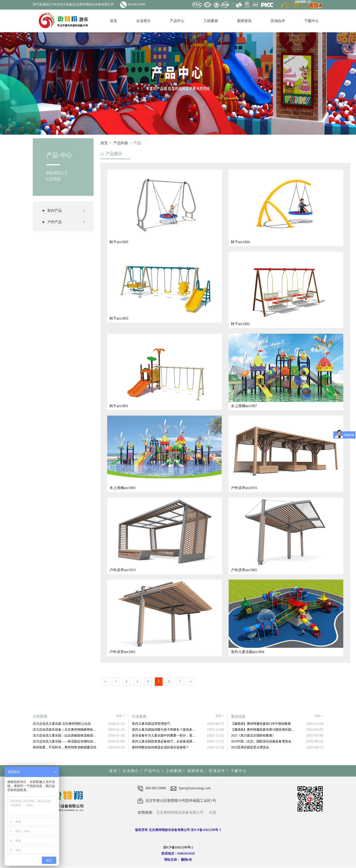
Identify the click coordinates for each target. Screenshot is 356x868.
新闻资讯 (244, 21)
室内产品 (54, 211)
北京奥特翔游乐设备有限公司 (180, 813)
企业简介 (143, 21)
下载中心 (311, 21)
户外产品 (54, 222)
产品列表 (121, 143)
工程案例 (211, 21)
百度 (213, 813)
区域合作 (278, 21)
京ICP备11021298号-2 (178, 848)
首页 (114, 21)
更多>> (121, 717)
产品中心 (177, 21)
